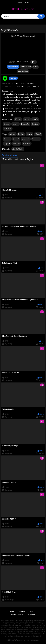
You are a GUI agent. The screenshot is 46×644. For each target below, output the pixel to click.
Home (12, 611)
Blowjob (7, 124)
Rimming (7, 139)
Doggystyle (25, 124)
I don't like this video (14, 62)
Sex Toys (35, 124)
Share (35, 67)
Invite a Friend (17, 615)
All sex (12, 134)
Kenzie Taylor (18, 149)
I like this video (10, 62)
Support (32, 615)
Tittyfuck (7, 143)
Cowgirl (15, 124)
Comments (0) (23, 71)
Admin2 (13, 78)
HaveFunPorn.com (16, 640)
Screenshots (26, 67)
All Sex (18, 119)
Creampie (36, 139)
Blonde (35, 119)
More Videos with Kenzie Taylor (17, 159)
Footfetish (8, 129)
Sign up (19, 3)
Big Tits (27, 119)
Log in (27, 3)
